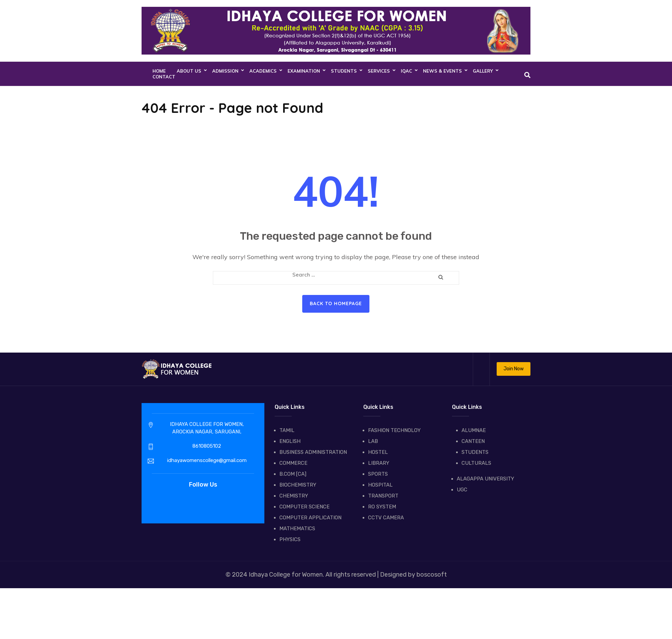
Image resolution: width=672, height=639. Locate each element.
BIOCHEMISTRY (298, 485)
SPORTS (378, 474)
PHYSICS (290, 539)
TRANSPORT (383, 496)
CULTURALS (476, 463)
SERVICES (379, 71)
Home (159, 71)
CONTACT (164, 77)
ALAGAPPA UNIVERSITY (485, 479)
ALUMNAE (474, 430)
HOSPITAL (380, 485)
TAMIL (287, 430)
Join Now (514, 369)
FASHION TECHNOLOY (394, 430)
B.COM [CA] (293, 474)
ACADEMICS (263, 71)
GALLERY (483, 71)
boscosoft (431, 575)
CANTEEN (473, 441)
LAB (373, 441)
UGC (462, 490)
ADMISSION (225, 71)
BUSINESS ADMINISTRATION (313, 452)
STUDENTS (344, 71)
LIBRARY (379, 463)
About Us (189, 71)
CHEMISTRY (294, 496)
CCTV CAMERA (386, 518)
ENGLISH (290, 441)
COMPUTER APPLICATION (310, 518)
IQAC (406, 71)
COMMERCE (293, 463)
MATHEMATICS (297, 529)
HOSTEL (378, 452)
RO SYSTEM (382, 507)
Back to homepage (336, 303)
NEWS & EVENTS (442, 71)
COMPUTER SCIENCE (304, 507)
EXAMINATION (304, 71)
